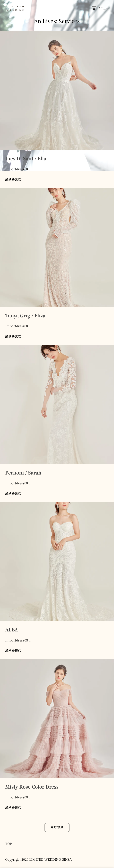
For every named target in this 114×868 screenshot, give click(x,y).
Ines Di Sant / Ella (26, 158)
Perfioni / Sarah (23, 472)
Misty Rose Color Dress (32, 787)
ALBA (12, 629)
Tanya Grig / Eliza (25, 315)
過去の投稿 (57, 827)
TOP (9, 844)
